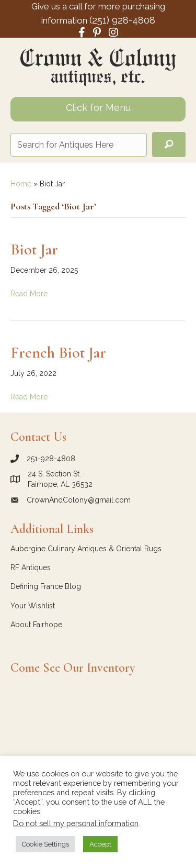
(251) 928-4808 (122, 20)
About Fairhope (36, 625)
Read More (29, 294)
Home (21, 184)
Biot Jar (34, 249)
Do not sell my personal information (76, 823)
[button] (169, 145)
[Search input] (79, 145)
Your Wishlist (33, 606)
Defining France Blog (46, 586)
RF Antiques (31, 567)
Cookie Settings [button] (45, 844)
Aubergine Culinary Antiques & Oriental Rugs (86, 549)
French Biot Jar (58, 353)
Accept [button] (100, 844)
